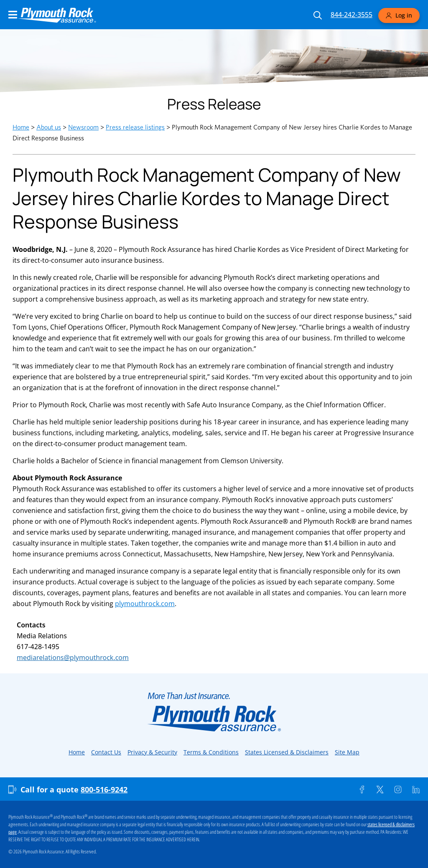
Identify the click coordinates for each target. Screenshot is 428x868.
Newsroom (83, 127)
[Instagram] (398, 789)
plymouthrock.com (145, 604)
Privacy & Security (152, 752)
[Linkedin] (416, 789)
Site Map (347, 752)
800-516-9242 (104, 789)
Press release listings (135, 127)
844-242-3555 (352, 15)
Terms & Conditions (211, 752)
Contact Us (106, 752)
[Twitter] (380, 789)
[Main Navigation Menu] (13, 15)
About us (49, 127)
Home (21, 127)
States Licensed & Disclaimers (287, 752)
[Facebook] (362, 789)
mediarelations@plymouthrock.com (73, 657)
